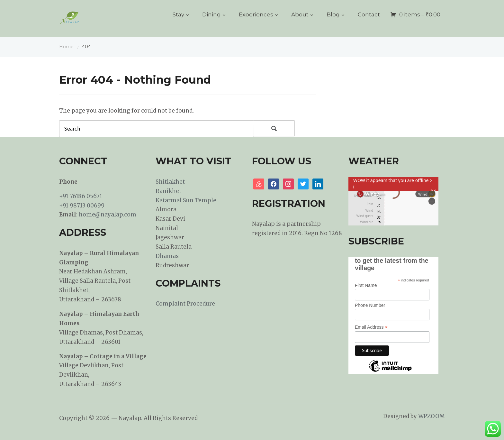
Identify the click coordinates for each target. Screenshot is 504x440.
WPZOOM (432, 416)
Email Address (371, 327)
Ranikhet (168, 191)
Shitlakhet (170, 182)
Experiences (256, 14)
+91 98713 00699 (82, 206)
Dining (212, 14)
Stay (178, 14)
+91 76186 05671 (81, 196)
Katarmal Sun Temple (186, 200)
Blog (333, 14)
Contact (369, 14)
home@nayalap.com (108, 215)
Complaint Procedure (185, 304)
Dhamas (167, 256)
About (300, 14)
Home (66, 47)
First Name (366, 285)
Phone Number (370, 305)
